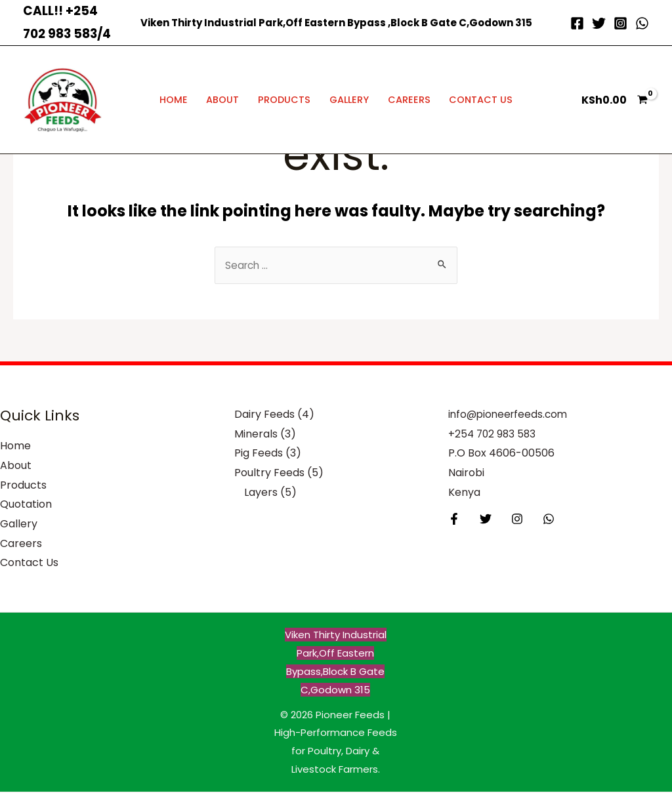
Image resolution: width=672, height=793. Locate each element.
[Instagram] (620, 23)
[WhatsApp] (642, 23)
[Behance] (539, 520)
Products (284, 100)
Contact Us (481, 100)
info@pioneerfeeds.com (510, 416)
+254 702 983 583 (493, 435)
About (222, 100)
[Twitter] (599, 23)
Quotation (26, 505)
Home (174, 100)
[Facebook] (577, 23)
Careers (409, 100)
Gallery (349, 100)
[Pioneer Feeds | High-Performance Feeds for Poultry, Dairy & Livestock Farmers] (62, 99)
